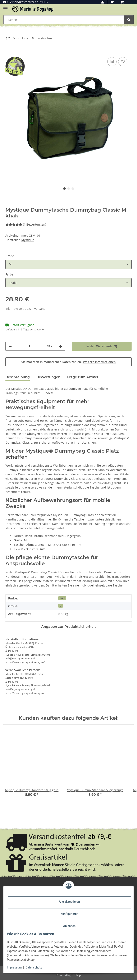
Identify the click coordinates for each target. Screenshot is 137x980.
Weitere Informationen (99, 362)
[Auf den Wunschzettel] (123, 62)
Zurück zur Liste (18, 38)
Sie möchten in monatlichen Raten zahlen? (68, 362)
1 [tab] (64, 189)
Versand (40, 309)
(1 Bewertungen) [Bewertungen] (26, 224)
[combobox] (68, 264)
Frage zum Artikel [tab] (83, 377)
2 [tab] (69, 189)
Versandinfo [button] (37, 329)
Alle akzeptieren (69, 902)
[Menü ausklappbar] (5, 7)
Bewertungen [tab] (48, 377)
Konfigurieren (69, 914)
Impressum (14, 967)
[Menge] (29, 346)
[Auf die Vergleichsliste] (112, 62)
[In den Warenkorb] (9, 51)
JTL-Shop (76, 975)
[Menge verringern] (10, 346)
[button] (102, 2)
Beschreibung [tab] (18, 377)
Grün (62, 598)
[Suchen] (129, 20)
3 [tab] (73, 189)
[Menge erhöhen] (60, 346)
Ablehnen (69, 926)
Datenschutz (34, 967)
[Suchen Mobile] (64, 20)
